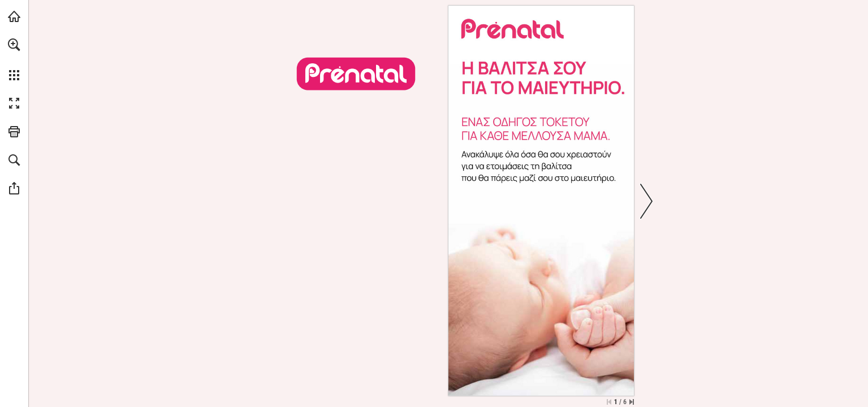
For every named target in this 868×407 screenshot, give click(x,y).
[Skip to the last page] (632, 402)
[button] (14, 45)
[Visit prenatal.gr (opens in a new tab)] (14, 16)
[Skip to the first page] (609, 402)
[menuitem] (14, 59)
